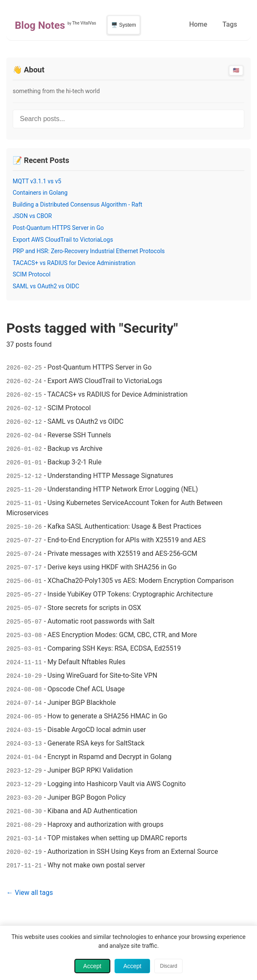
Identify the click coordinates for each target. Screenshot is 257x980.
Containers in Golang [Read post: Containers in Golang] (40, 193)
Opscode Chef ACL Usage (86, 689)
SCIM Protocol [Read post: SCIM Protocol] (32, 274)
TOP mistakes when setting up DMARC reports (117, 838)
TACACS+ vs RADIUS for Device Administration (118, 394)
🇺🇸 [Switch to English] (236, 70)
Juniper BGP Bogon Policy (86, 797)
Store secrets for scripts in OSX (94, 608)
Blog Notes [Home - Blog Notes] (40, 25)
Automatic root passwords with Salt (101, 621)
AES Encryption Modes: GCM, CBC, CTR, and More (122, 635)
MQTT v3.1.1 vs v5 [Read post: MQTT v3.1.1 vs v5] (37, 181)
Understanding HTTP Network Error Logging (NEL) (123, 489)
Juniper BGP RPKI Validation (90, 770)
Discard (168, 966)
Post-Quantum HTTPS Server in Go (99, 367)
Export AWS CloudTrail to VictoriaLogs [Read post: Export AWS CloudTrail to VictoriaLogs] (63, 240)
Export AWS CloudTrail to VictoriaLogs (105, 381)
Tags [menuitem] (230, 24)
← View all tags (30, 893)
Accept (92, 966)
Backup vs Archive (75, 449)
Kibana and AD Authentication (92, 811)
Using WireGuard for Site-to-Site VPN (102, 675)
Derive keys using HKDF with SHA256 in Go (112, 567)
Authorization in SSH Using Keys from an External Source (133, 852)
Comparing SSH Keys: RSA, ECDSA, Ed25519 (114, 648)
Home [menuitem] (198, 24)
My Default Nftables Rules (86, 662)
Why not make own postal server (96, 865)
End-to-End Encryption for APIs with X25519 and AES (126, 540)
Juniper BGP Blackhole (82, 703)
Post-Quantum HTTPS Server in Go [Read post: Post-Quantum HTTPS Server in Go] (58, 228)
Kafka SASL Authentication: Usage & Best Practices (124, 526)
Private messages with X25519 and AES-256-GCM (122, 553)
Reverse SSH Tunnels (79, 435)
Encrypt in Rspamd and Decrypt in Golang (109, 757)
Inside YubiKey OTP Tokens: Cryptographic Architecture (130, 594)
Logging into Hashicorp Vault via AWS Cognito (116, 784)
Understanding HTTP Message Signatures (110, 476)
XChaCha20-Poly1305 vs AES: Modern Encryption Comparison (141, 581)
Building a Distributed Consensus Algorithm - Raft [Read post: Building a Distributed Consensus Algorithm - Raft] (78, 204)
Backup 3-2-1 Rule (74, 462)
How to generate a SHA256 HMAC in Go (107, 716)
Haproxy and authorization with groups (105, 824)
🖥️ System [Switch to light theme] (123, 25)
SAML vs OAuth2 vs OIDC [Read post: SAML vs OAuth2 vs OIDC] (46, 286)
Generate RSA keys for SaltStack (96, 743)
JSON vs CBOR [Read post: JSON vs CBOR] (32, 216)
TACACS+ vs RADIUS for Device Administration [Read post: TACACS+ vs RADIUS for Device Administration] (74, 263)
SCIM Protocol (69, 408)
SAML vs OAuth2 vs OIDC (85, 421)
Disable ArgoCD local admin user (97, 730)
